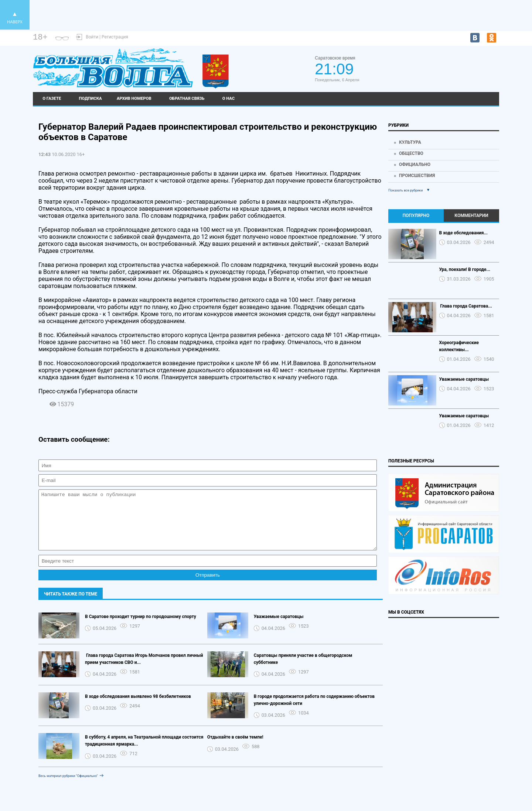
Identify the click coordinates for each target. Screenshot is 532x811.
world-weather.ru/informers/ (472, 72)
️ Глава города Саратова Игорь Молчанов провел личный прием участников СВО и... (144, 670)
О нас (229, 99)
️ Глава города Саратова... (466, 306)
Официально (415, 164)
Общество (411, 153)
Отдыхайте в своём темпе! (235, 748)
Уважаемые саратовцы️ (279, 628)
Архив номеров (134, 99)
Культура (410, 142)
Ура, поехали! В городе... (465, 269)
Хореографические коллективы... (459, 346)
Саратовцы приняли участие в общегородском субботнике (303, 670)
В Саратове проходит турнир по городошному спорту (141, 628)
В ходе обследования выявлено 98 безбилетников (138, 707)
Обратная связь (187, 99)
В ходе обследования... (463, 233)
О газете (52, 99)
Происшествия (417, 176)
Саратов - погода (472, 65)
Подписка (91, 99)
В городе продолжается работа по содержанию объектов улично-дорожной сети (314, 711)
